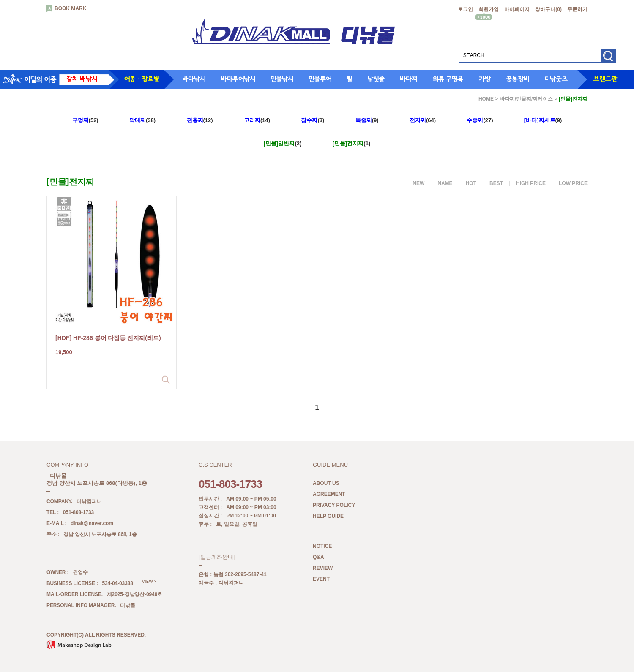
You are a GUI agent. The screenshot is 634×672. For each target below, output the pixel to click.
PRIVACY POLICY (334, 506)
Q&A (318, 558)
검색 (608, 58)
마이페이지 (517, 9)
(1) (352, 143)
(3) (313, 120)
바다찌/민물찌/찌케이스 (526, 99)
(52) (85, 120)
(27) (480, 120)
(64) (423, 120)
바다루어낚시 (238, 79)
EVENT (321, 579)
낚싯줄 (376, 79)
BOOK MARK (66, 9)
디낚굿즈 (556, 79)
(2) (283, 143)
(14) (257, 120)
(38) (142, 120)
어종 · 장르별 (142, 79)
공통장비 (518, 79)
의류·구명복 (448, 79)
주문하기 (577, 9)
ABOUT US (326, 484)
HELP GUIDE (328, 517)
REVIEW (323, 569)
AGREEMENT (329, 495)
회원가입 (489, 9)
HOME (486, 99)
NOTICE (322, 547)
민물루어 (320, 79)
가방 (485, 79)
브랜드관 (605, 79)
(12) (200, 120)
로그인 (465, 9)
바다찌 (409, 79)
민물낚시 (282, 79)
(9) (367, 120)
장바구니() (548, 9)
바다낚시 (194, 79)
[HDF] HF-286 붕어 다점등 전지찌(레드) (108, 338)
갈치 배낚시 (82, 79)
